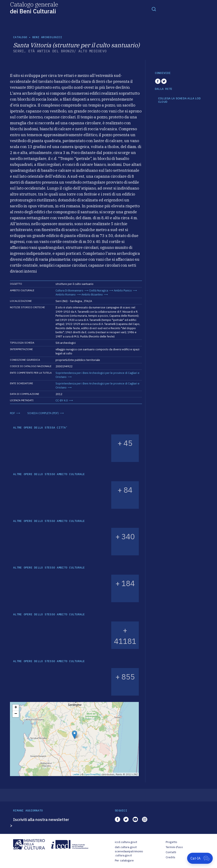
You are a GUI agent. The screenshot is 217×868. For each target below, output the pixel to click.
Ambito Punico (123, 290)
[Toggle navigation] (154, 9)
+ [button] (16, 708)
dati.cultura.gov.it (126, 847)
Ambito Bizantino (92, 295)
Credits (170, 857)
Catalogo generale (34, 8)
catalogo (20, 37)
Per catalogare (124, 860)
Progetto (171, 842)
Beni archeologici (47, 37)
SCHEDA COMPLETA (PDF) (43, 413)
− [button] (16, 714)
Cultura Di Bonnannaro (69, 290)
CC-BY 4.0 (62, 400)
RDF (13, 413)
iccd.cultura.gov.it (126, 842)
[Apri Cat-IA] (200, 858)
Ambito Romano (66, 295)
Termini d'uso (174, 847)
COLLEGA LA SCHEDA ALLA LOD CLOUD (179, 100)
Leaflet (76, 774)
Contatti (171, 852)
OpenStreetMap (93, 774)
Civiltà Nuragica (99, 290)
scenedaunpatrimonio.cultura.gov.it (129, 853)
